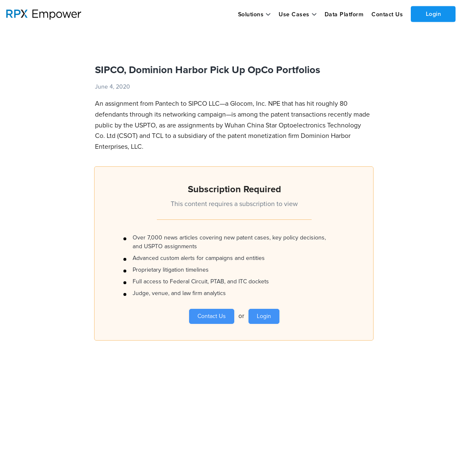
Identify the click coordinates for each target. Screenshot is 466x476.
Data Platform (344, 15)
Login (433, 14)
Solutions (251, 15)
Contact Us (387, 15)
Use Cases (294, 15)
